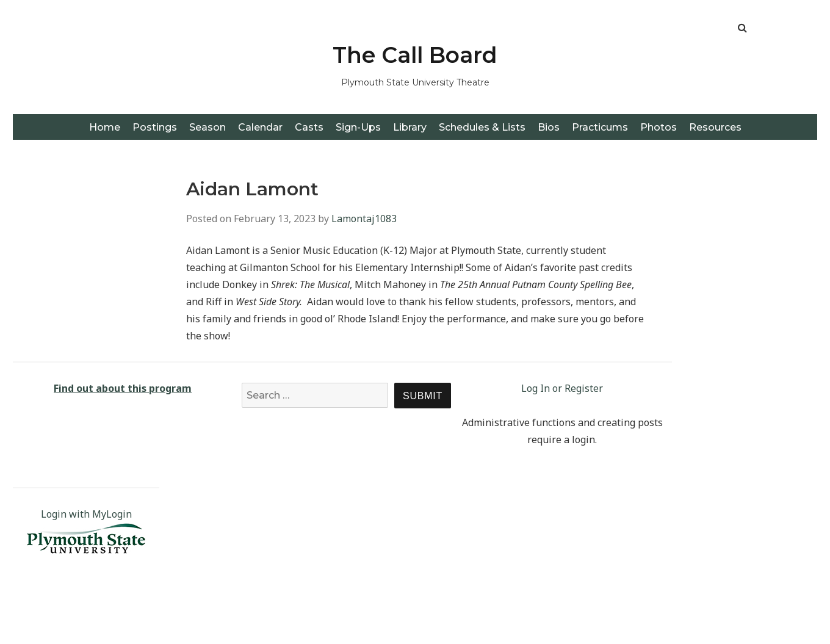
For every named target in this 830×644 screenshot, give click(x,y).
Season (208, 127)
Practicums (600, 127)
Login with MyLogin (86, 514)
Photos (659, 127)
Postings (155, 127)
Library (410, 127)
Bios (549, 127)
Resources (715, 127)
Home (105, 127)
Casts (309, 127)
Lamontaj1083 (364, 219)
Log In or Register (562, 388)
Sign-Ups (358, 127)
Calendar (260, 127)
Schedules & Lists (482, 127)
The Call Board (415, 55)
